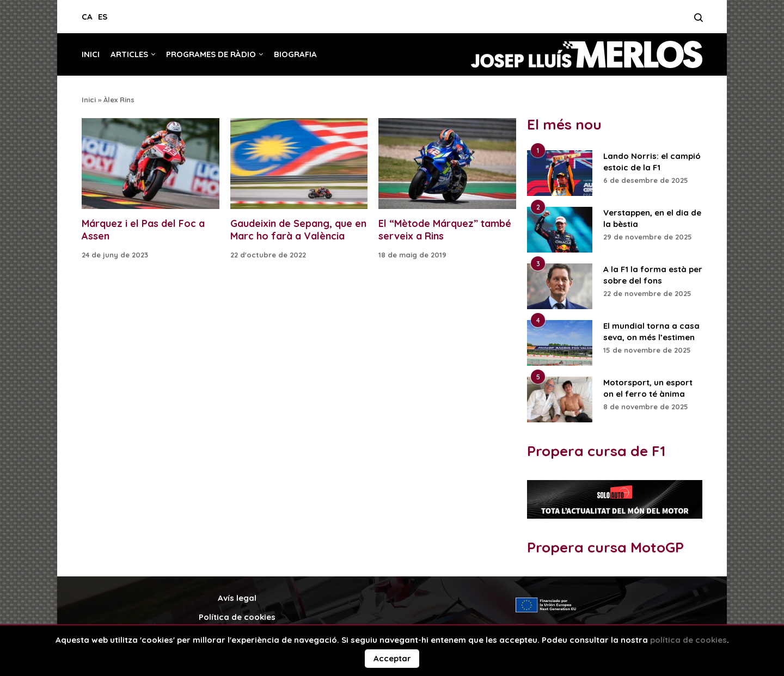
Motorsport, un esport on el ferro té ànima (648, 388)
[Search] (698, 21)
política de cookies (688, 640)
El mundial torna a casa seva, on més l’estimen (651, 331)
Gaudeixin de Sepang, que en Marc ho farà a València (298, 230)
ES (103, 17)
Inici (91, 54)
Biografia (295, 54)
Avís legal (237, 598)
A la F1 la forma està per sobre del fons (653, 275)
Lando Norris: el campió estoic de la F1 (652, 162)
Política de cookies (237, 617)
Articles (129, 54)
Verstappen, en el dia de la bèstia (652, 218)
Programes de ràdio (211, 54)
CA (87, 17)
